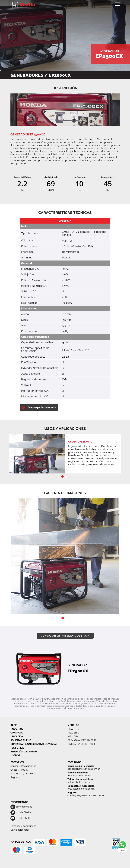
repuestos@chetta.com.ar (81, 789)
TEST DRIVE (17, 748)
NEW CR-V (73, 736)
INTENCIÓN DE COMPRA (24, 752)
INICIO (14, 725)
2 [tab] (66, 477)
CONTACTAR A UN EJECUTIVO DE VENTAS (34, 744)
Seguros (15, 777)
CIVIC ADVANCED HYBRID (82, 744)
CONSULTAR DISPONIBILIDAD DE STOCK (65, 636)
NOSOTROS (17, 729)
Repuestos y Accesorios (24, 774)
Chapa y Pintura (19, 770)
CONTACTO (17, 733)
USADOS (15, 755)
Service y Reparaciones (23, 766)
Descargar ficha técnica (42, 408)
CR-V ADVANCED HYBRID (82, 740)
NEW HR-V (73, 729)
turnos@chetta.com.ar (79, 775)
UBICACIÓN (17, 736)
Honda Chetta (21, 812)
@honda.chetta (21, 807)
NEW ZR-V (73, 733)
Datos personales (20, 830)
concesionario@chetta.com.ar (84, 769)
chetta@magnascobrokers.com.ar (86, 795)
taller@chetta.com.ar (79, 782)
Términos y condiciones (23, 826)
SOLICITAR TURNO (21, 740)
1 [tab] (62, 477)
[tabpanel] (65, 454)
